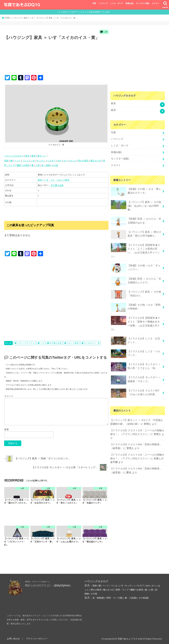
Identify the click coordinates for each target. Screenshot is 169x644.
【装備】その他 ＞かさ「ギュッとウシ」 (136, 264)
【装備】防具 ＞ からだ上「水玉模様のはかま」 (136, 218)
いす (33, 161)
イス (52, 180)
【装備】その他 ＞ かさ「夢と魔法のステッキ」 (136, 189)
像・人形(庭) (131, 598)
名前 (6, 429)
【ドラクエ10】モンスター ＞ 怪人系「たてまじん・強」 (136, 361)
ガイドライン (38, 620)
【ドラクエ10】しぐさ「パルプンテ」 (135, 348)
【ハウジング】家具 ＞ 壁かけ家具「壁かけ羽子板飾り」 (136, 231)
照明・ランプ (122, 590)
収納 (6, 161)
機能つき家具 (23, 165)
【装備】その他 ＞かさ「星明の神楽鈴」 (136, 303)
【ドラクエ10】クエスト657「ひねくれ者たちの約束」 (135, 387)
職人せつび (96, 161)
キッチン (41, 161)
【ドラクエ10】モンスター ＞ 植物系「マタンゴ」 (136, 374)
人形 (37, 165)
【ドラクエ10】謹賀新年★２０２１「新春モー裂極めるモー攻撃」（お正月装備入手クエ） (135, 319)
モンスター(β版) (143, 3)
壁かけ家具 (83, 161)
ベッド (17, 161)
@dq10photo (62, 585)
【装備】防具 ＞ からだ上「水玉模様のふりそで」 (136, 277)
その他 (55, 165)
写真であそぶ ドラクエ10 (130, 639)
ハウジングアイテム (26, 343)
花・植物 (46, 165)
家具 (27, 156)
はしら (73, 161)
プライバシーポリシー (36, 639)
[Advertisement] (64, 61)
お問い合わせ (13, 639)
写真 (94, 3)
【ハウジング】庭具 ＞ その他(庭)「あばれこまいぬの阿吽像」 (136, 203)
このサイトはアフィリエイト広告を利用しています (85, 12)
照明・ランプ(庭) (115, 598)
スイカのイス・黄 (92, 343)
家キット (42, 156)
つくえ (26, 161)
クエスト (155, 3)
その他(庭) (144, 598)
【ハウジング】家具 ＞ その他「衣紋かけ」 (136, 290)
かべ (66, 161)
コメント (9, 396)
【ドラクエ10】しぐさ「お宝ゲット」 (135, 336)
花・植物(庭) (99, 598)
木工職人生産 (57, 185)
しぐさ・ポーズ (117, 3)
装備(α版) (129, 3)
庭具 (34, 156)
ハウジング (103, 3)
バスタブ (51, 161)
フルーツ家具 (63, 180)
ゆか (60, 161)
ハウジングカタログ (14, 156)
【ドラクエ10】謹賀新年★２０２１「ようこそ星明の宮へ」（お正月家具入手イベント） (135, 247)
